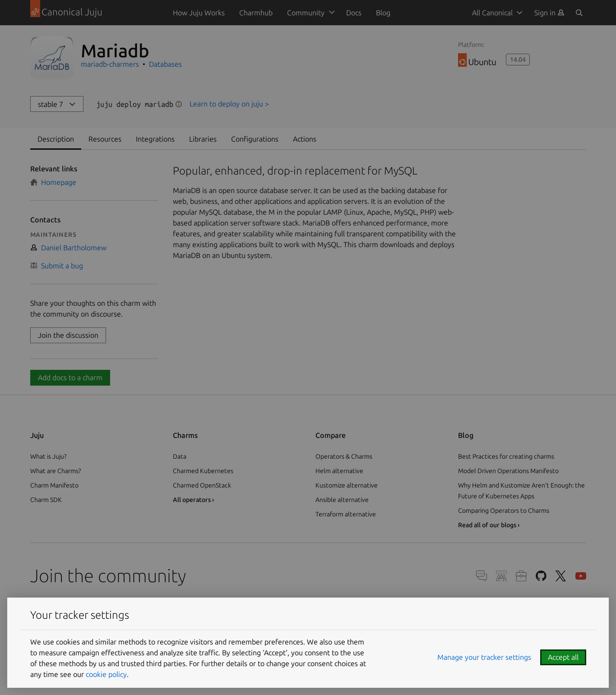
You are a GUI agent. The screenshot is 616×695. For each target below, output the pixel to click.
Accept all (563, 657)
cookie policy (106, 674)
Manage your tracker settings (484, 657)
